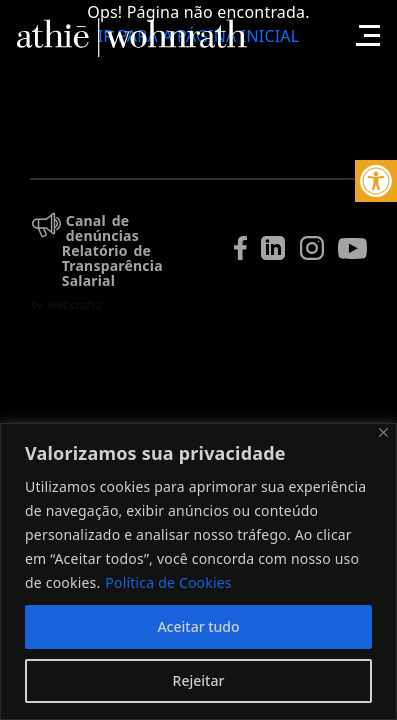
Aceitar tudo (198, 626)
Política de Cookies (168, 582)
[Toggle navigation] (365, 25)
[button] (376, 181)
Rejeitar (199, 680)
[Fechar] (383, 432)
